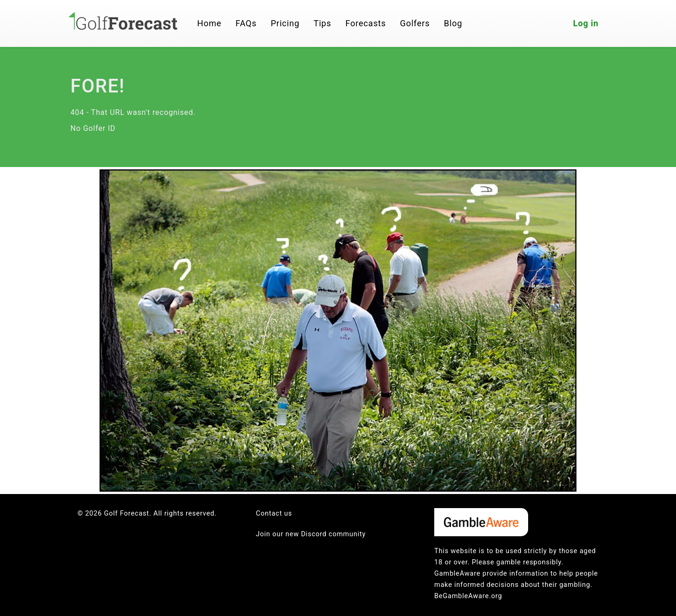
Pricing (285, 23)
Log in (586, 23)
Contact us (274, 513)
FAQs (246, 23)
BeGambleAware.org (468, 596)
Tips (323, 23)
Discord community (333, 534)
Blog (453, 23)
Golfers (415, 23)
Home (209, 23)
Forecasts (366, 23)
